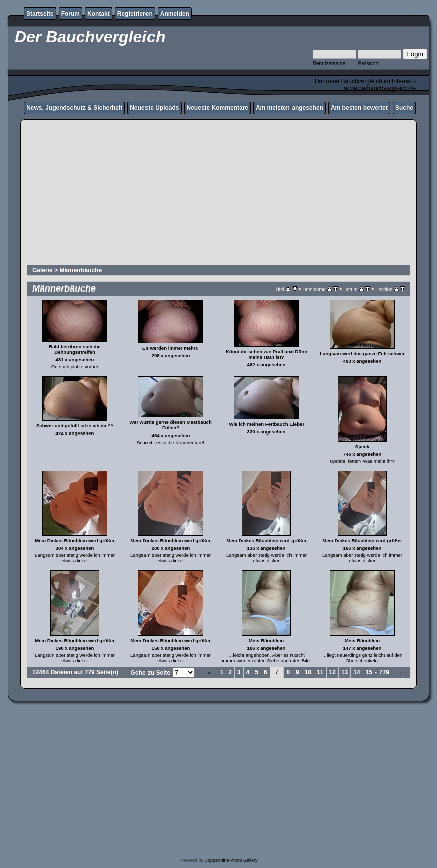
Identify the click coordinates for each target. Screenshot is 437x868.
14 (356, 672)
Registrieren (135, 14)
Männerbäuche (81, 270)
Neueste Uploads (154, 108)
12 (332, 672)
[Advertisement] (218, 194)
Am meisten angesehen (289, 108)
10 (308, 672)
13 (344, 672)
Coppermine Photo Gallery (231, 860)
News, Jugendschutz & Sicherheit (74, 108)
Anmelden (175, 14)
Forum (70, 14)
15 (369, 672)
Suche (404, 108)
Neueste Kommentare (217, 108)
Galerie (42, 270)
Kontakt (99, 14)
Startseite (40, 14)
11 (320, 672)
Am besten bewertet (359, 108)
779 (384, 672)
